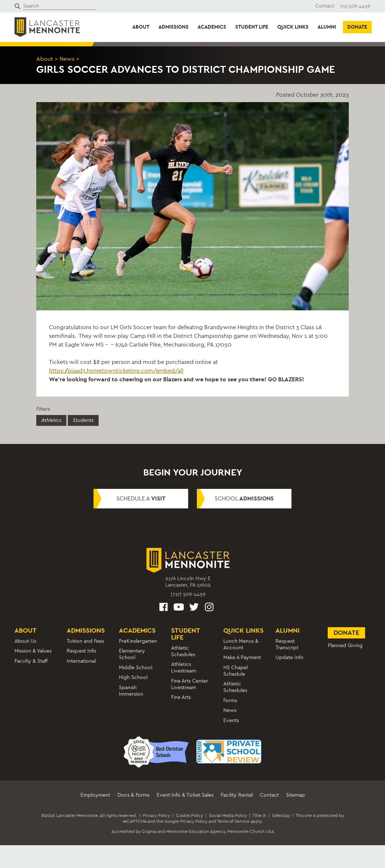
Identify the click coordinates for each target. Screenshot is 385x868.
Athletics (51, 420)
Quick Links (293, 27)
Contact (325, 6)
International (81, 661)
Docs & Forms (133, 795)
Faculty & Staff (31, 661)
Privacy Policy (156, 815)
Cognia (149, 831)
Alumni (327, 27)
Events (231, 720)
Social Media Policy (228, 815)
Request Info (82, 651)
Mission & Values (33, 651)
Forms (230, 701)
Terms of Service (233, 821)
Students (83, 420)
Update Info (289, 657)
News (67, 59)
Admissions (173, 27)
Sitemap (295, 795)
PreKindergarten (138, 641)
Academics (212, 27)
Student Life (252, 27)
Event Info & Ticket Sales (185, 795)
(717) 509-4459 (188, 594)
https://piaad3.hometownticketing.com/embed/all (116, 371)
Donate (357, 27)
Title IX (259, 815)
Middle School (136, 668)
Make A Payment (242, 657)
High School (133, 677)
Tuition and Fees (85, 641)
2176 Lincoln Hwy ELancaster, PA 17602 (188, 582)
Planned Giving (345, 645)
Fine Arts (181, 697)
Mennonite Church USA (251, 831)
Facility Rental (237, 795)
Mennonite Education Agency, (196, 831)
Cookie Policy (189, 815)
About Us (25, 641)
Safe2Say (281, 815)
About (141, 27)
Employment (95, 795)
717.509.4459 (355, 6)
